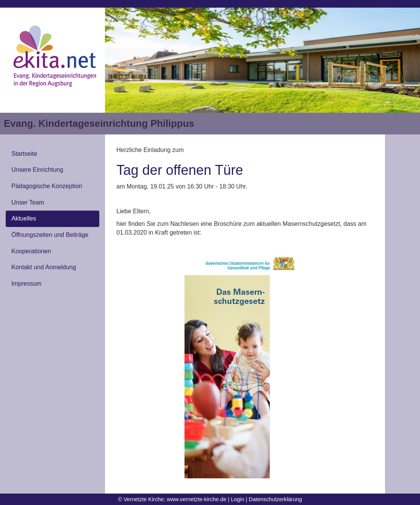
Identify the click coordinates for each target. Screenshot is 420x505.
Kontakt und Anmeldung (44, 267)
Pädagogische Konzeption (47, 186)
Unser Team (28, 202)
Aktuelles (24, 218)
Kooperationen (31, 251)
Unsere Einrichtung (37, 170)
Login (238, 499)
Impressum (26, 284)
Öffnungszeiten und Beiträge (50, 235)
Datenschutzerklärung (275, 499)
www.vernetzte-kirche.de (196, 499)
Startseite (24, 154)
